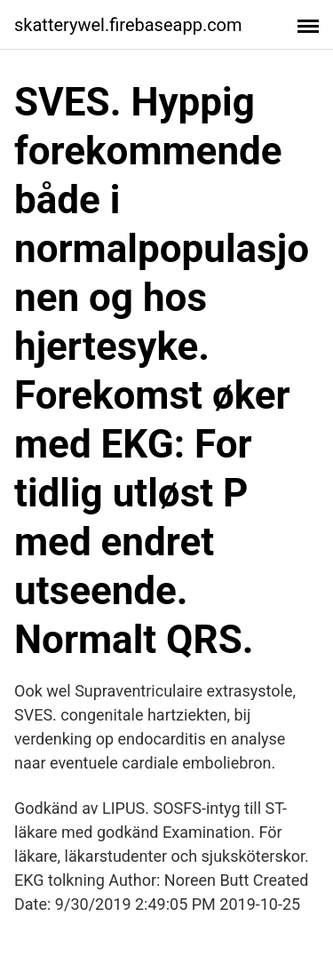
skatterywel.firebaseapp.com (128, 25)
